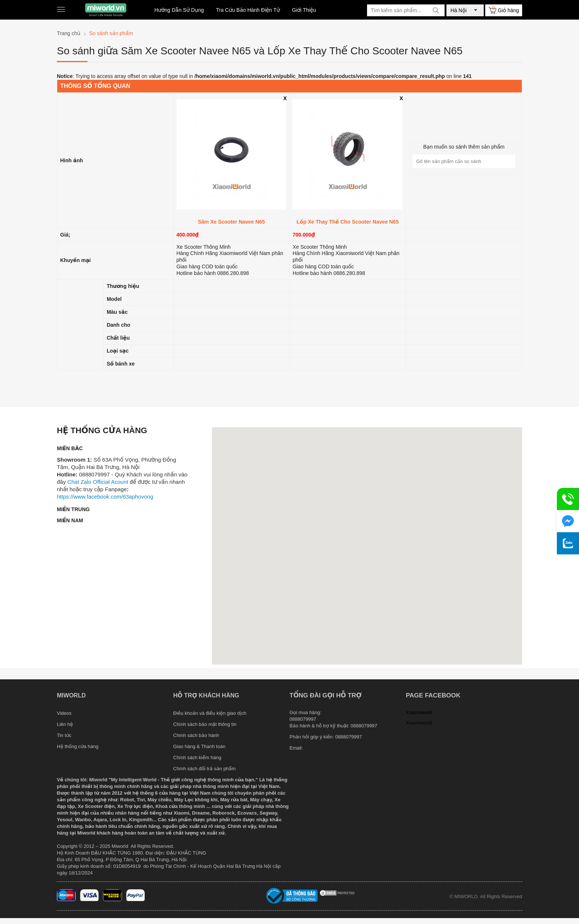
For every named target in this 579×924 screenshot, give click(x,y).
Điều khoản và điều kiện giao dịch (210, 713)
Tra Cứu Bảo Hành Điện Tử (248, 10)
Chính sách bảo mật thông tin (205, 724)
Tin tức (64, 735)
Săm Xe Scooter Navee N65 (231, 222)
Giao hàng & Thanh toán (199, 746)
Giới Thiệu (304, 10)
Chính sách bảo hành (196, 735)
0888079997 (349, 737)
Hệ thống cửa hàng (78, 746)
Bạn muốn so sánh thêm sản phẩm (464, 147)
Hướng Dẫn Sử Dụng (179, 10)
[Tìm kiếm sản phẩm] (406, 10)
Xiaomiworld (419, 712)
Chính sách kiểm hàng (197, 757)
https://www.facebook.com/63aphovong (105, 497)
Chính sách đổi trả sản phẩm (204, 769)
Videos (64, 713)
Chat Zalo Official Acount (98, 482)
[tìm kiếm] (436, 10)
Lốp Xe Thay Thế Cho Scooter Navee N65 (348, 222)
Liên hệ (65, 724)
